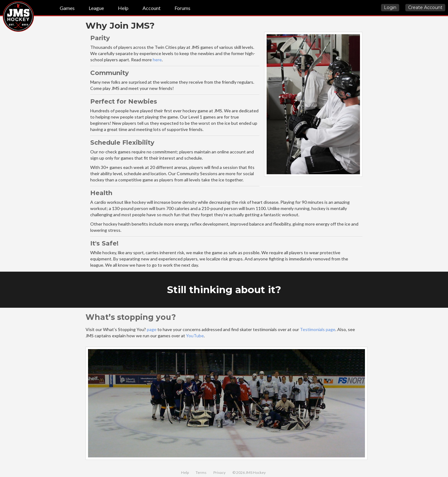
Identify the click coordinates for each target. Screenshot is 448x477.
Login (390, 7)
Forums (182, 8)
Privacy (219, 472)
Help (123, 8)
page (152, 329)
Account (152, 8)
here (157, 60)
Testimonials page (318, 329)
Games (67, 8)
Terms (201, 472)
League (96, 8)
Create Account (425, 7)
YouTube (195, 336)
